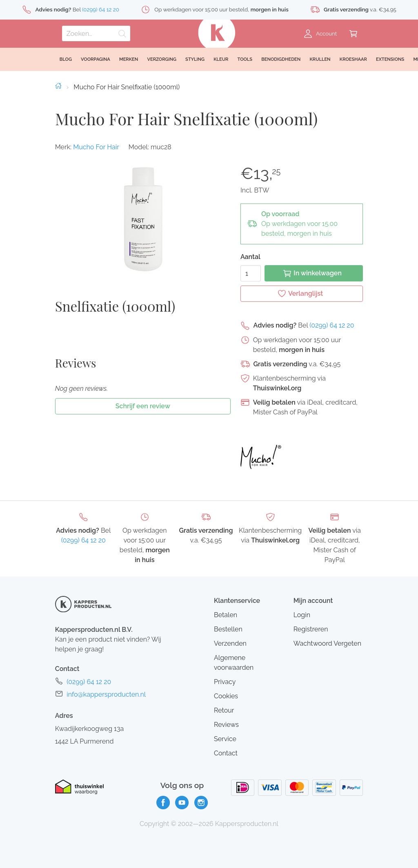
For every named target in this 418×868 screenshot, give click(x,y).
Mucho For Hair (96, 147)
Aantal (250, 257)
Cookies (226, 696)
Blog (66, 59)
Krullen (320, 59)
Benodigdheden (281, 59)
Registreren (311, 629)
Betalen (226, 615)
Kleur (221, 59)
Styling (195, 59)
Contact (226, 753)
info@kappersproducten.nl (106, 694)
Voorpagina (96, 59)
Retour (224, 710)
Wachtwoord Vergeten (327, 643)
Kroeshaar (353, 59)
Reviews (226, 725)
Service (225, 739)
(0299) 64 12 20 (332, 325)
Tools (245, 59)
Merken (129, 59)
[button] (143, 218)
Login (302, 615)
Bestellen (228, 629)
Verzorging (162, 59)
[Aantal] (251, 273)
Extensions (390, 59)
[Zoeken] (96, 33)
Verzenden (230, 643)
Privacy (225, 682)
